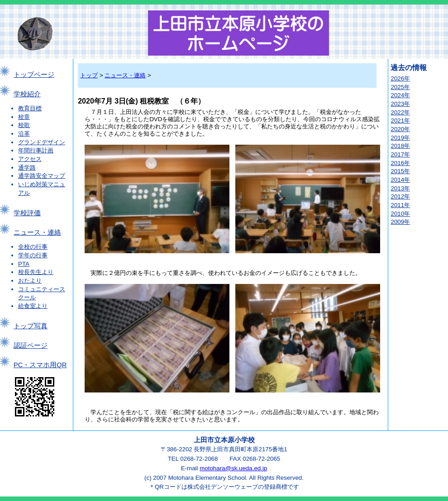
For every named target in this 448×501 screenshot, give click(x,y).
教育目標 (30, 108)
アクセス (30, 159)
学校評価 (27, 213)
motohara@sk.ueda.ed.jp (233, 468)
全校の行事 (33, 247)
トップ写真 (31, 326)
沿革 (24, 134)
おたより (30, 281)
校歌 (24, 125)
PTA (24, 264)
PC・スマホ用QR (40, 365)
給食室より (33, 306)
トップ (89, 75)
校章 (24, 117)
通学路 (27, 168)
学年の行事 (33, 255)
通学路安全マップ (42, 176)
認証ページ (31, 345)
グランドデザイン (42, 142)
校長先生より (36, 272)
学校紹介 (27, 94)
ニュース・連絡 (37, 232)
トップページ (34, 75)
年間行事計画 (36, 150)
